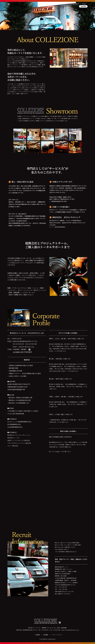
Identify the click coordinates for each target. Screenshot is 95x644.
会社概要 (37, 635)
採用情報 (46, 635)
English (84, 4)
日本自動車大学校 (18, 352)
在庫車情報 (83, 6)
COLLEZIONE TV (75, 4)
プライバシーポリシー (57, 635)
